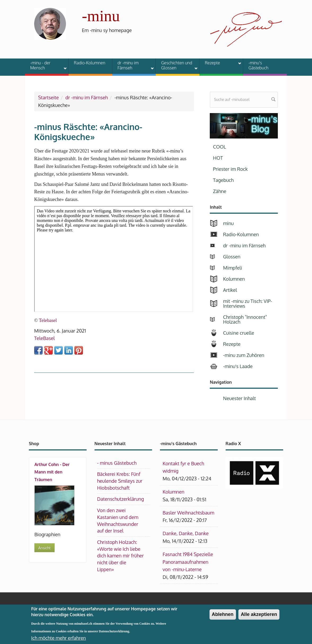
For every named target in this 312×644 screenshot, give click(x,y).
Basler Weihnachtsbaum (188, 513)
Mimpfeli (233, 268)
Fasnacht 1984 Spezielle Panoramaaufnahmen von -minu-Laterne (188, 562)
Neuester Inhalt (239, 398)
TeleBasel (44, 338)
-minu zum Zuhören (244, 355)
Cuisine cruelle (239, 333)
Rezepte (220, 64)
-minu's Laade (238, 366)
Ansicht (44, 548)
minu (228, 223)
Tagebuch (223, 180)
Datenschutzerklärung (121, 499)
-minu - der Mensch (45, 65)
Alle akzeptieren (259, 616)
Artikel (230, 290)
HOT (218, 158)
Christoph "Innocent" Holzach (245, 319)
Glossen (232, 257)
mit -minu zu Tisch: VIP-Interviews (248, 303)
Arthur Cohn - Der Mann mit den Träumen (52, 472)
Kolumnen (234, 279)
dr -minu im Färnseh (132, 65)
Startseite (48, 97)
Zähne (220, 191)
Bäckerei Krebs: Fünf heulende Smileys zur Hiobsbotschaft (120, 481)
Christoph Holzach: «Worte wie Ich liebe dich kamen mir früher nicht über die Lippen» (121, 556)
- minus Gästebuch (117, 463)
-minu (101, 16)
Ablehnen (223, 616)
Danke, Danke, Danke (186, 533)
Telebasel (48, 320)
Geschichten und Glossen (176, 65)
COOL (219, 147)
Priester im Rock (230, 169)
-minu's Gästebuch (258, 65)
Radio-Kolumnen (90, 63)
